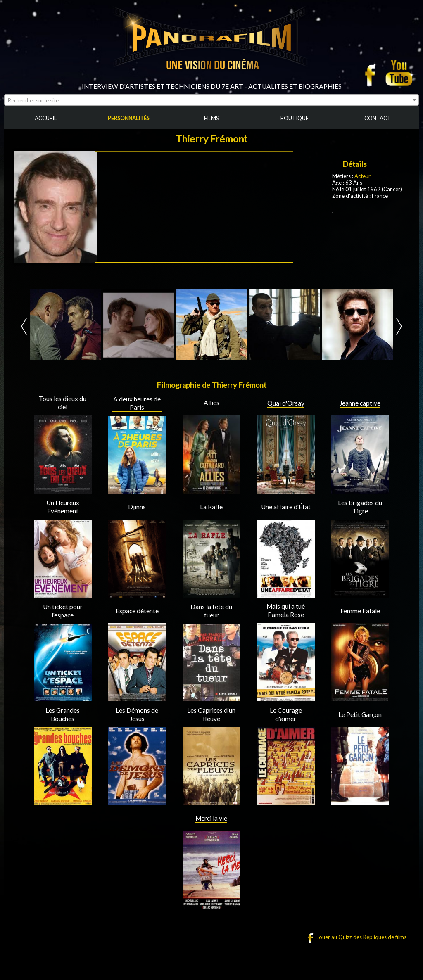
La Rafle (211, 507)
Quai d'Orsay (286, 403)
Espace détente (137, 611)
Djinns (137, 507)
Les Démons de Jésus (137, 714)
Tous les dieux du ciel (63, 403)
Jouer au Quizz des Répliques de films (361, 937)
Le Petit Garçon (360, 714)
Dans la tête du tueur (211, 611)
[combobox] (211, 100)
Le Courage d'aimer (286, 714)
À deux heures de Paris (137, 403)
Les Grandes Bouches (63, 714)
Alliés (211, 403)
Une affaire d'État (286, 507)
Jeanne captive (360, 403)
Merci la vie (211, 818)
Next (399, 326)
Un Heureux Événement (63, 507)
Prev (24, 326)
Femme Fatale (360, 611)
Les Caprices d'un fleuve (211, 714)
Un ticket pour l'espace (63, 611)
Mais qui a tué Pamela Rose (286, 610)
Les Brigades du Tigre (360, 507)
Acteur (362, 176)
